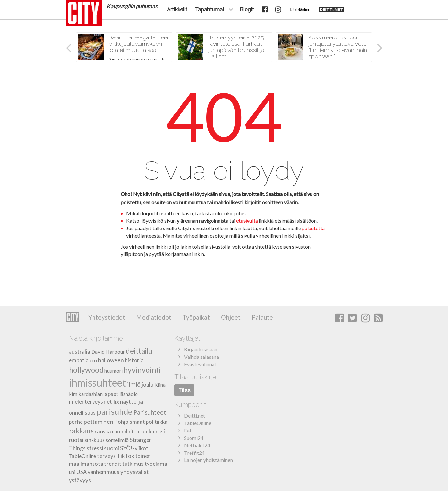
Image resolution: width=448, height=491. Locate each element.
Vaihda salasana (202, 357)
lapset (111, 394)
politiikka (157, 422)
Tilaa (184, 390)
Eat (188, 430)
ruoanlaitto (126, 431)
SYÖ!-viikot (134, 448)
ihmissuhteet (98, 383)
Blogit (247, 10)
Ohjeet (230, 317)
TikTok (126, 456)
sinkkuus (95, 440)
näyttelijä (131, 402)
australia (80, 352)
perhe (76, 422)
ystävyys (80, 480)
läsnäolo (129, 394)
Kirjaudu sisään (201, 349)
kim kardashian (86, 394)
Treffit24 (194, 453)
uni (72, 472)
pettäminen (98, 422)
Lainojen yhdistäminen (208, 460)
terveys (106, 456)
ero (93, 360)
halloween (111, 360)
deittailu (139, 351)
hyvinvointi (142, 370)
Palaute (262, 317)
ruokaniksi (153, 432)
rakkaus (81, 431)
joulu (148, 384)
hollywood (86, 370)
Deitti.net (195, 416)
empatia (79, 360)
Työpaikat (196, 317)
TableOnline (82, 456)
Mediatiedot (153, 317)
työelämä (156, 464)
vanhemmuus (104, 472)
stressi (95, 448)
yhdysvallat (135, 472)
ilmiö (134, 384)
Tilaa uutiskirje (195, 377)
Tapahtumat (210, 10)
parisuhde (115, 411)
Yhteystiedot (107, 317)
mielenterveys (86, 402)
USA (82, 472)
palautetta (313, 228)
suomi (112, 448)
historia (134, 360)
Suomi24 (194, 438)
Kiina (160, 384)
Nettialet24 (197, 445)
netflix (111, 402)
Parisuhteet (150, 412)
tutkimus (133, 464)
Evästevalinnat (200, 364)
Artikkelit (177, 10)
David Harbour (108, 352)
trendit (113, 464)
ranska (103, 432)
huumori (114, 371)
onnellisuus (82, 413)
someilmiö (117, 440)
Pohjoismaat (130, 422)
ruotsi (76, 440)
